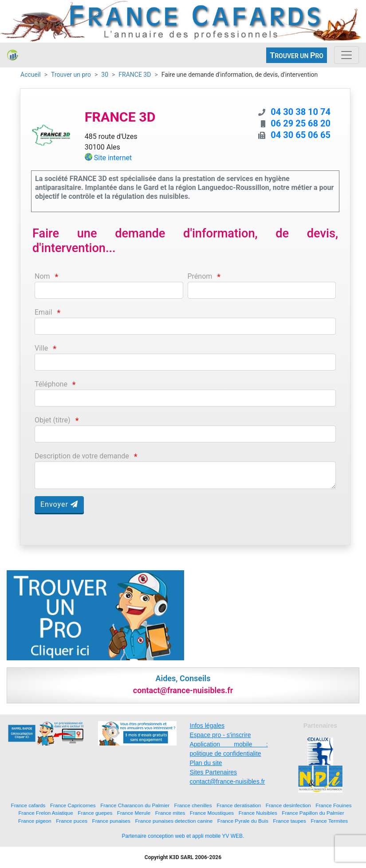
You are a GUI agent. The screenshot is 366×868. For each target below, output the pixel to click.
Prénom (200, 276)
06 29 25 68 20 (301, 123)
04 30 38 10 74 (301, 112)
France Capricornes (73, 805)
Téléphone (51, 384)
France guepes (95, 813)
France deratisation (239, 805)
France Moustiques (212, 813)
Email (43, 312)
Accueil (31, 75)
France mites (170, 813)
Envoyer (59, 504)
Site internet (113, 158)
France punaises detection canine (174, 821)
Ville (41, 348)
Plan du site (206, 763)
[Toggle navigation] (346, 55)
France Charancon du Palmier (135, 805)
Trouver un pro (71, 75)
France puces (72, 821)
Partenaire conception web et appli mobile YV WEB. (183, 836)
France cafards (28, 805)
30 (105, 75)
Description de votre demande (82, 456)
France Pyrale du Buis (243, 821)
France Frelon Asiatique (45, 813)
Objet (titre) (53, 420)
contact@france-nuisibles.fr (228, 781)
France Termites (329, 821)
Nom (42, 276)
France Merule (134, 813)
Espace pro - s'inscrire (220, 735)
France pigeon (35, 821)
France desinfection (288, 805)
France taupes (289, 821)
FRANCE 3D (135, 75)
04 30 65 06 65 (301, 135)
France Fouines (333, 805)
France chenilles (193, 805)
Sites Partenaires (214, 772)
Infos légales (207, 726)
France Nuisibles (258, 813)
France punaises (111, 821)
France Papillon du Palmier (313, 813)
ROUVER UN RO (297, 55)
